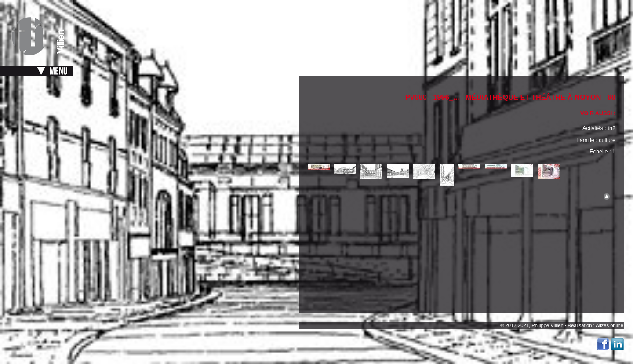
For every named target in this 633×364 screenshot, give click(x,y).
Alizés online (609, 325)
